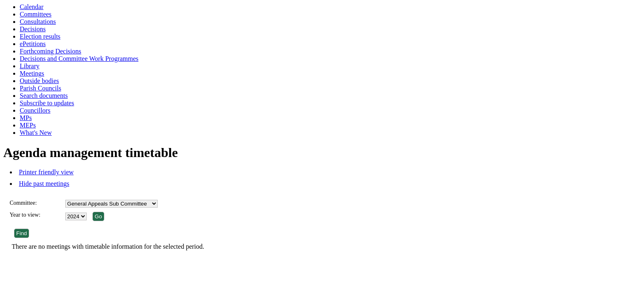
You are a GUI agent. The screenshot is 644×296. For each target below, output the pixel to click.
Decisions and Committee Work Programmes (79, 59)
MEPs (28, 125)
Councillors (35, 110)
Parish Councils (40, 88)
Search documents (44, 96)
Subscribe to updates (47, 103)
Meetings (32, 73)
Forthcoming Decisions (51, 51)
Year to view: (25, 215)
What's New (36, 133)
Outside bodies (39, 81)
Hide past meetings (44, 184)
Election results (40, 36)
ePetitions (33, 44)
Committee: (23, 203)
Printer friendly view (46, 172)
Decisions (33, 29)
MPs (26, 118)
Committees (36, 14)
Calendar (32, 7)
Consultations (38, 22)
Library (30, 66)
